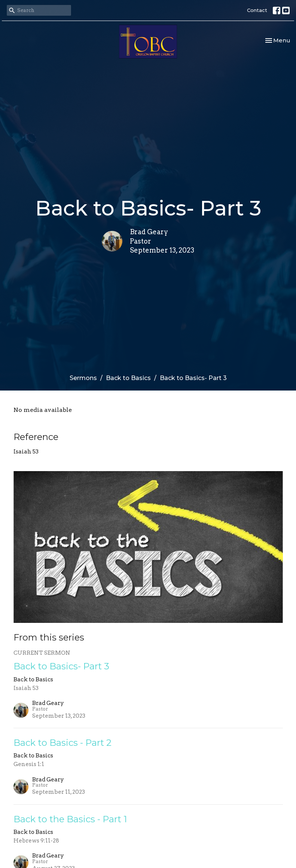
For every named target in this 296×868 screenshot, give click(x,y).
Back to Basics (128, 378)
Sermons (83, 378)
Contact (257, 10)
